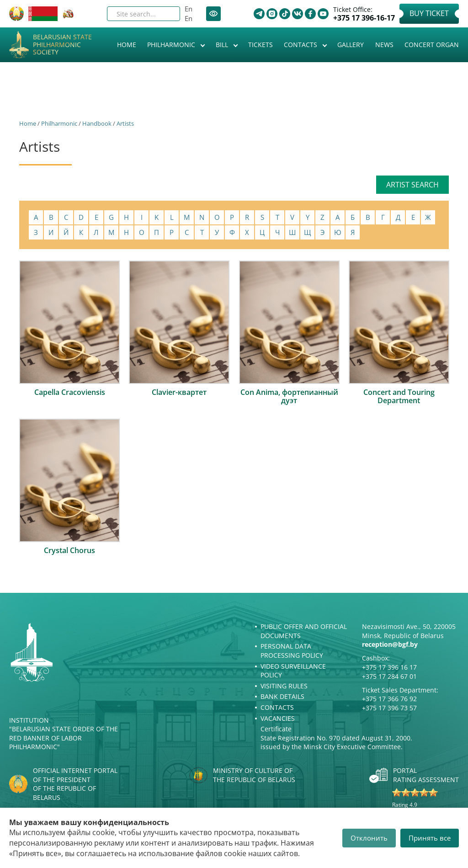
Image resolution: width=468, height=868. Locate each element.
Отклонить (369, 838)
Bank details (282, 696)
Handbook (97, 123)
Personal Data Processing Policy (292, 651)
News (384, 45)
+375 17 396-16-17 (364, 18)
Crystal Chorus (69, 550)
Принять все (430, 838)
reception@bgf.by (390, 644)
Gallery (351, 45)
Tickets (261, 45)
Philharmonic (172, 45)
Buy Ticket (429, 13)
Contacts (301, 45)
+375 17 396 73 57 (389, 708)
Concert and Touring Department (399, 396)
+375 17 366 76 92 (389, 699)
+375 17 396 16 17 (389, 667)
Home (127, 45)
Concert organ (432, 45)
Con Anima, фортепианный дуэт (289, 396)
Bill (223, 45)
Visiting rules (284, 686)
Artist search (412, 185)
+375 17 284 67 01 (389, 676)
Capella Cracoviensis (70, 392)
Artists (125, 123)
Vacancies (278, 718)
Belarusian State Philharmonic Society (62, 45)
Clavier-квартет (179, 392)
